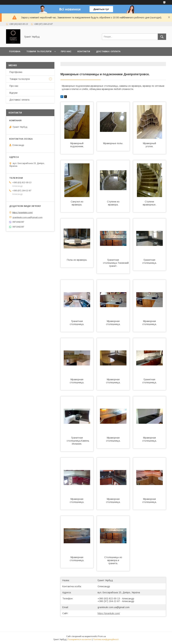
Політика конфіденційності (106, 639)
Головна (15, 51)
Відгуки (13, 93)
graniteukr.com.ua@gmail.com (114, 607)
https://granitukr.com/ (109, 613)
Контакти (84, 51)
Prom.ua (102, 636)
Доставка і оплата (108, 51)
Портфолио (16, 72)
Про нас (66, 51)
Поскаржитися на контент (80, 639)
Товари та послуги (39, 51)
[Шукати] (162, 37)
